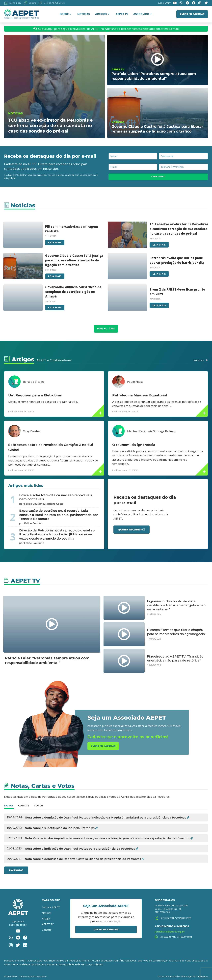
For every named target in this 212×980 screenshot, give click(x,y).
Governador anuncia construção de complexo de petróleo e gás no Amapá (73, 292)
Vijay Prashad (32, 431)
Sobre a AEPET (51, 907)
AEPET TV (122, 14)
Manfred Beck (136, 431)
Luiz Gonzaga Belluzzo (161, 431)
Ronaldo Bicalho (34, 382)
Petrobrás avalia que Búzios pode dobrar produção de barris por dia (177, 260)
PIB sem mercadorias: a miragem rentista (72, 229)
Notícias (84, 14)
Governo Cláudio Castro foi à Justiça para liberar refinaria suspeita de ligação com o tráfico (74, 260)
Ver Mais (199, 360)
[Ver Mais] (207, 360)
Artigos (102, 14)
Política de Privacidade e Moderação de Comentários (183, 976)
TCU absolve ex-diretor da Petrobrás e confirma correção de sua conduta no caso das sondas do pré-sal (179, 229)
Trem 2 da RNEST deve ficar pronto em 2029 (177, 292)
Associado (143, 14)
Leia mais (55, 242)
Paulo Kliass (135, 382)
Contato (47, 930)
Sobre (65, 14)
